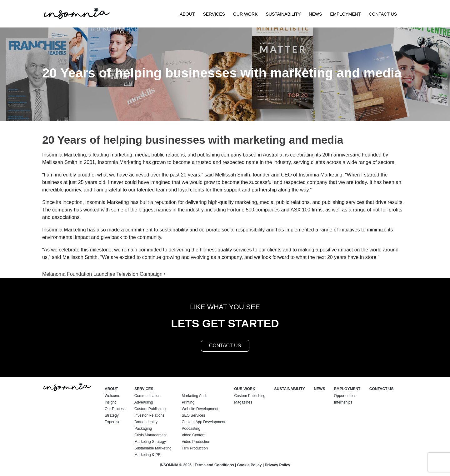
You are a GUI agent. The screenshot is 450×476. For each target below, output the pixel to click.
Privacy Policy (277, 465)
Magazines (243, 402)
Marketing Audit (195, 396)
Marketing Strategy (150, 442)
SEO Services (193, 415)
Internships (343, 402)
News (315, 14)
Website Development (200, 409)
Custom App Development (203, 422)
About (187, 14)
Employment (345, 14)
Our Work (245, 14)
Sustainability (283, 14)
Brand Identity (146, 422)
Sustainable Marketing (153, 448)
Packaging (143, 429)
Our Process (115, 409)
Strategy (112, 415)
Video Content (193, 435)
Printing (188, 402)
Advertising (144, 402)
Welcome (112, 396)
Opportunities (345, 396)
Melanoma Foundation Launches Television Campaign (104, 274)
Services (214, 14)
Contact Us (383, 14)
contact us (225, 346)
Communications (148, 396)
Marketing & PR (147, 455)
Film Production (195, 448)
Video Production (196, 442)
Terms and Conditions (214, 465)
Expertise (112, 422)
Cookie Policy (250, 465)
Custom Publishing (150, 409)
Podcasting (191, 429)
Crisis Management (150, 435)
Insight (110, 402)
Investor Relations (149, 415)
